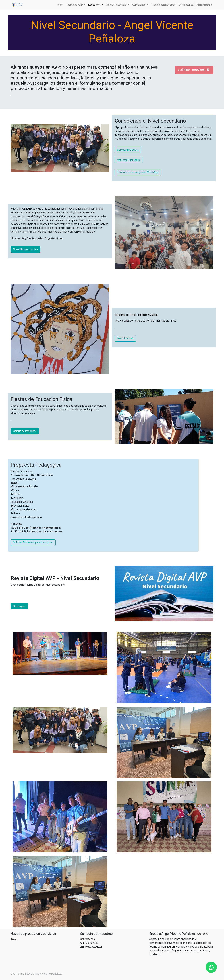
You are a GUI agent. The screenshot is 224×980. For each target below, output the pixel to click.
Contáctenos (87, 939)
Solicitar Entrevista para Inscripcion (33, 542)
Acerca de (203, 934)
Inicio (14, 939)
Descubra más (125, 338)
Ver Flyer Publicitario (129, 160)
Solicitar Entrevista (194, 70)
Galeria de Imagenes (25, 431)
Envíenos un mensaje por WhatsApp (138, 172)
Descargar (19, 606)
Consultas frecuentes (26, 249)
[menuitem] (60, 5)
